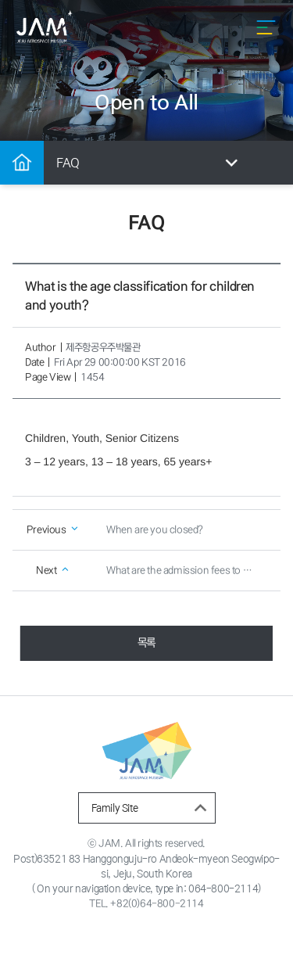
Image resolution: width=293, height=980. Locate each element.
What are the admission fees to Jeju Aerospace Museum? (187, 571)
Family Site (152, 808)
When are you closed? (155, 530)
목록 (146, 643)
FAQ (150, 163)
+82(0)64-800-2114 (157, 904)
